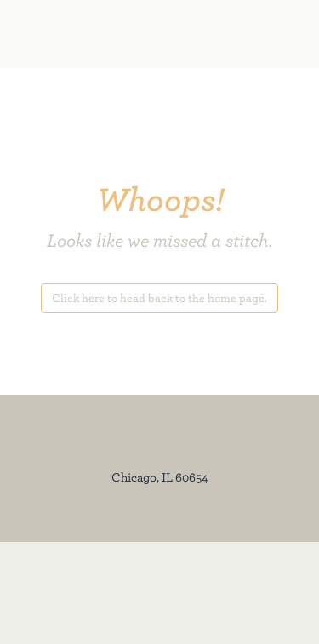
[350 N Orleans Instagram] (70, 593)
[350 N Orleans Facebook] (60, 593)
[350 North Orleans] (115, 34)
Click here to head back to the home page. (159, 298)
